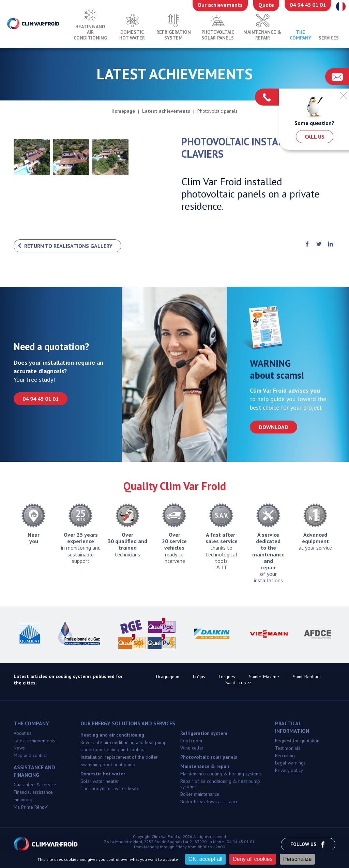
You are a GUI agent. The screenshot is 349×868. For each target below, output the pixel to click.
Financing (23, 800)
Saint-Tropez (238, 682)
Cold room (191, 741)
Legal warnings (290, 763)
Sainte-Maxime (264, 677)
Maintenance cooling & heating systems (221, 774)
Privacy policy (289, 770)
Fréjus (199, 677)
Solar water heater (100, 781)
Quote (266, 5)
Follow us (308, 844)
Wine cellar (192, 748)
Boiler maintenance (200, 794)
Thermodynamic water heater (111, 788)
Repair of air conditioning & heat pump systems (220, 784)
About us (22, 733)
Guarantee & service (35, 785)
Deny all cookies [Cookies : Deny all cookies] (253, 859)
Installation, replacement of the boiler (119, 757)
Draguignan (168, 677)
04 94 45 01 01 (308, 5)
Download (274, 427)
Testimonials (288, 748)
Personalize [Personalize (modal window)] (298, 859)
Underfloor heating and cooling (112, 749)
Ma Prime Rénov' (31, 807)
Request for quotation (297, 741)
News (19, 748)
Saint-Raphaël (307, 677)
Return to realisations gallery (68, 246)
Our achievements (220, 5)
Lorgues (227, 677)
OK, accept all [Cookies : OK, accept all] (206, 859)
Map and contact (30, 755)
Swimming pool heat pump (108, 764)
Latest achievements (34, 741)
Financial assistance (33, 792)
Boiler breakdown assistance (209, 802)
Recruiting (285, 756)
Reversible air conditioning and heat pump (124, 742)
